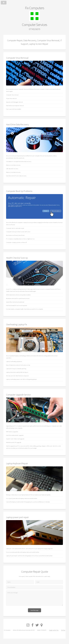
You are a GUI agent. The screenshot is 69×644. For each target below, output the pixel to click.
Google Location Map (54, 630)
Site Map (63, 630)
